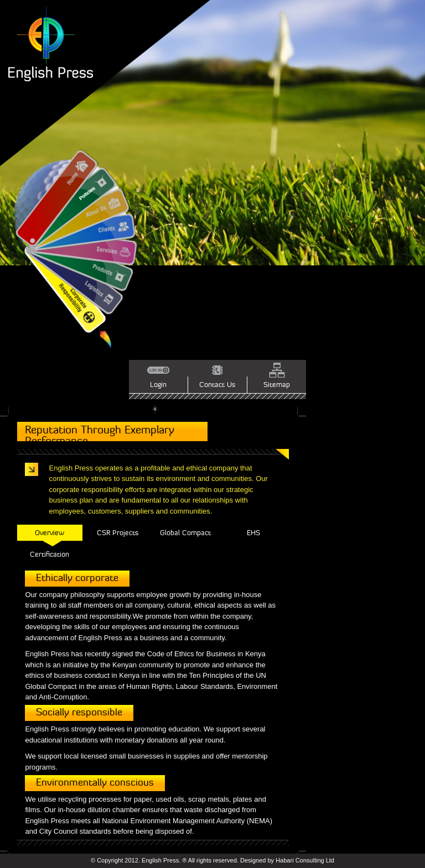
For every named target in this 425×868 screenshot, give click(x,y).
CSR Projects (118, 533)
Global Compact (185, 533)
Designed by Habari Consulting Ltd (287, 860)
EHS (253, 533)
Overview (50, 533)
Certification (50, 554)
